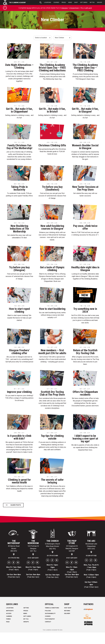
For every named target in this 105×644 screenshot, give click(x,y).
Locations (48, 2)
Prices (64, 2)
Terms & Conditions (52, 619)
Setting (26, 619)
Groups (99, 2)
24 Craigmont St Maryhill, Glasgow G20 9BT (72, 560)
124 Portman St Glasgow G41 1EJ (33, 560)
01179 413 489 (52, 567)
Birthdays (10, 622)
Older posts (16, 517)
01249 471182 (91, 567)
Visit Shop (68, 619)
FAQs (8, 633)
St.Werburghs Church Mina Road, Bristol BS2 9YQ (52, 558)
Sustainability (50, 625)
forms (28, 8)
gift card (89, 8)
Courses (56, 2)
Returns (67, 622)
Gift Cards (84, 2)
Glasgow (64, 8)
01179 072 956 (14, 569)
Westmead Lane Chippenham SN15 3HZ (91, 558)
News (70, 2)
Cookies (48, 628)
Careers (9, 628)
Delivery (67, 625)
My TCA (92, 2)
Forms (8, 630)
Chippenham (74, 8)
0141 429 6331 (33, 569)
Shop (76, 2)
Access (9, 625)
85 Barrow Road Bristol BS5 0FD (14, 560)
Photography (50, 630)
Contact (48, 633)
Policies (48, 622)
